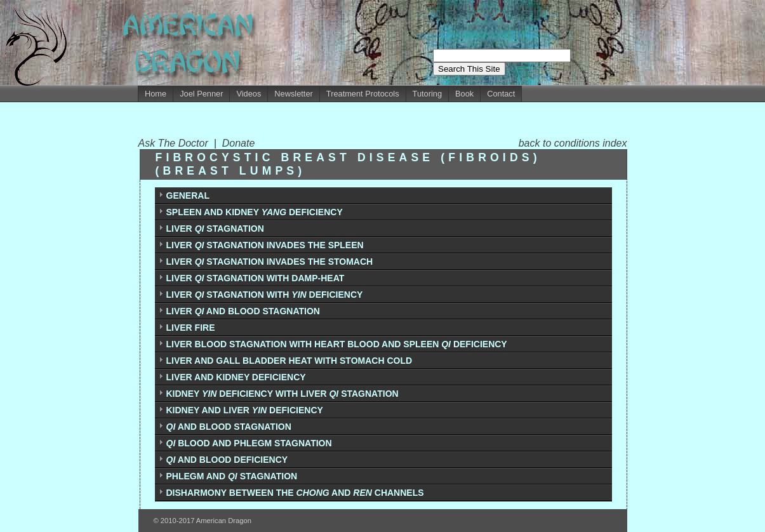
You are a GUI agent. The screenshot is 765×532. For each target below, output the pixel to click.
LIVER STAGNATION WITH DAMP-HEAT (256, 278)
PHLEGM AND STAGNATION (232, 476)
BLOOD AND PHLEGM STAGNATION (249, 443)
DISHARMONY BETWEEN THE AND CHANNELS (295, 493)
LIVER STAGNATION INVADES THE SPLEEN (265, 245)
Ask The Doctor (176, 143)
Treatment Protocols (363, 94)
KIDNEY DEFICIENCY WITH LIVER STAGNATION (283, 394)
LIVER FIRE (191, 328)
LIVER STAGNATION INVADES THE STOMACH (270, 262)
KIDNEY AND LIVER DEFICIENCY (245, 410)
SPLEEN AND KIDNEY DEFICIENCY (255, 212)
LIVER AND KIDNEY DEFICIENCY (236, 377)
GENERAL (188, 196)
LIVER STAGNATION (215, 229)
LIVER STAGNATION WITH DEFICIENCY (265, 295)
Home (156, 94)
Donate (239, 143)
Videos (249, 94)
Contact (501, 94)
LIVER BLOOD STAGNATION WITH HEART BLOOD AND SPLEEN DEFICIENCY (337, 344)
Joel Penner (201, 94)
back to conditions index (573, 143)
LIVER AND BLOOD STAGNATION (243, 311)
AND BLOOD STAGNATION (229, 427)
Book (464, 94)
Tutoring (427, 94)
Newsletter (293, 94)
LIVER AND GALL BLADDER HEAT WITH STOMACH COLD (289, 361)
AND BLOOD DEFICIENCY (227, 460)
